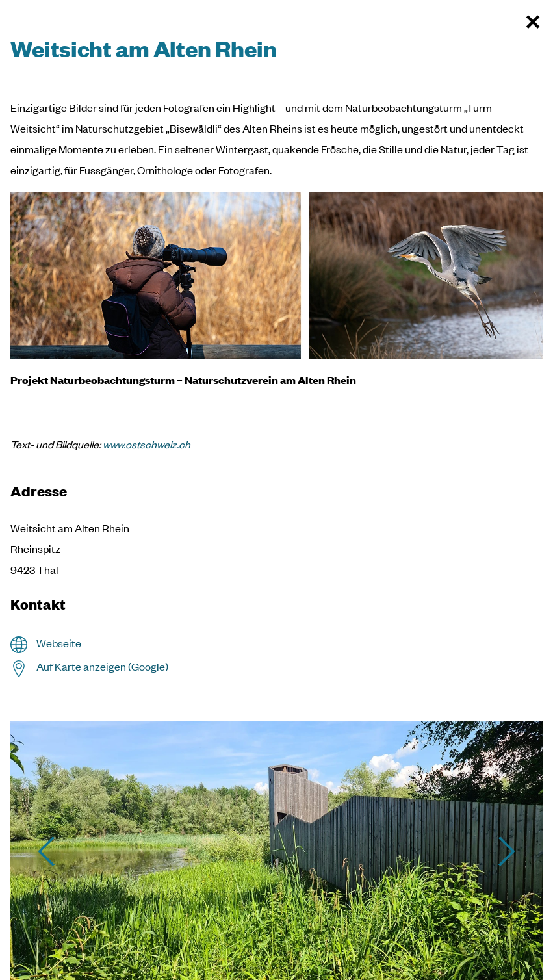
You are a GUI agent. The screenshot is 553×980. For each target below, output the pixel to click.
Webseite (59, 643)
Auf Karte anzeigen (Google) (102, 666)
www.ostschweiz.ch (147, 444)
